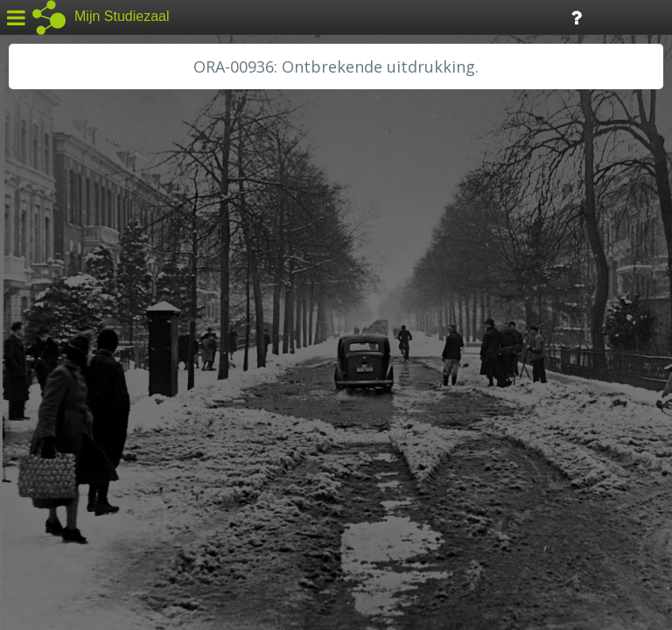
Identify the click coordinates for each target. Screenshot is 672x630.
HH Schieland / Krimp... (90, 359)
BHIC (38, 260)
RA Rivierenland (69, 398)
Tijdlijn (297, 16)
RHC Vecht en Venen (84, 417)
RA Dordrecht (63, 378)
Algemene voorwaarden (88, 521)
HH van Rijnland (70, 339)
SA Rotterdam (64, 437)
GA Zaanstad (60, 280)
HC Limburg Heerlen (84, 299)
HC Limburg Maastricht (91, 319)
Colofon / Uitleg (205, 500)
